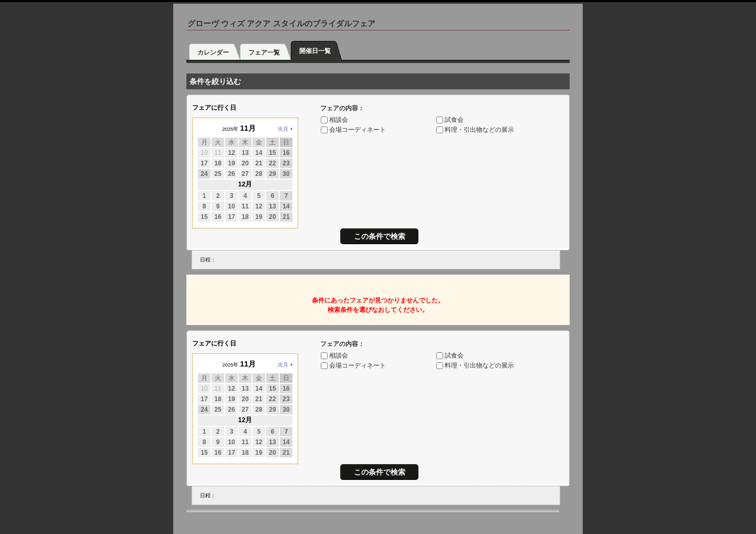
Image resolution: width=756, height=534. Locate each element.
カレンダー (213, 53)
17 (204, 163)
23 (286, 163)
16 (286, 153)
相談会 (339, 120)
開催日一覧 (315, 51)
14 (259, 153)
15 (272, 153)
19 (231, 163)
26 (231, 174)
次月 (283, 129)
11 (245, 206)
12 (231, 153)
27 (245, 174)
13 (245, 153)
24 (204, 174)
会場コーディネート (358, 130)
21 (259, 163)
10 (231, 206)
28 (259, 174)
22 (272, 163)
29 (272, 174)
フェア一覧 (264, 53)
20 (245, 163)
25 (218, 174)
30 (286, 174)
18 (218, 163)
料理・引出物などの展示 (479, 130)
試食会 (454, 120)
